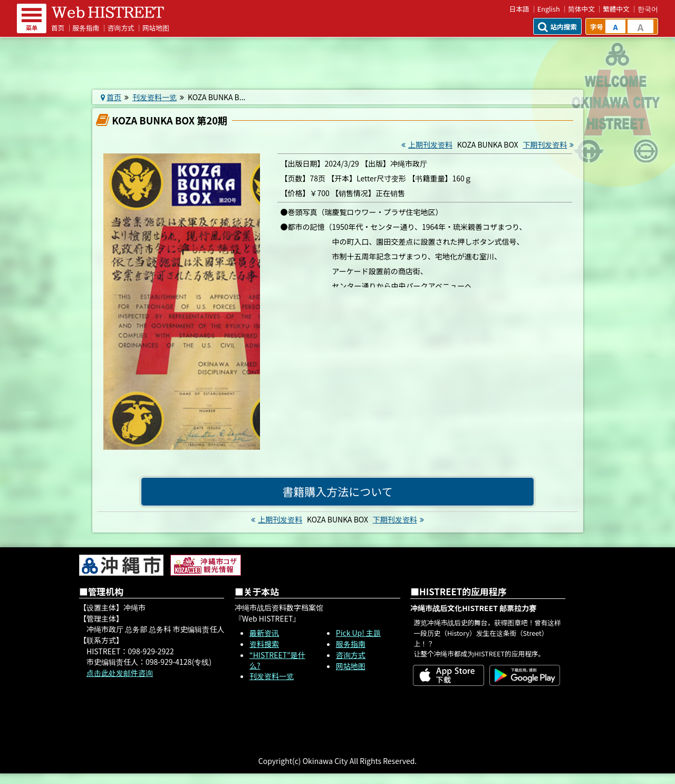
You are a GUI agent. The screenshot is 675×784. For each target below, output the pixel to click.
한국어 (648, 9)
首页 (58, 28)
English (549, 9)
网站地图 (156, 28)
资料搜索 (264, 644)
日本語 (519, 9)
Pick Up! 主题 (358, 633)
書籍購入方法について (337, 491)
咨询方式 (121, 28)
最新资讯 (264, 633)
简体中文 (581, 9)
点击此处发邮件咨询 (120, 673)
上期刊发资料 (426, 144)
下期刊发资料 (549, 144)
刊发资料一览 (155, 97)
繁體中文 (616, 9)
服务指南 (86, 28)
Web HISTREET (108, 12)
